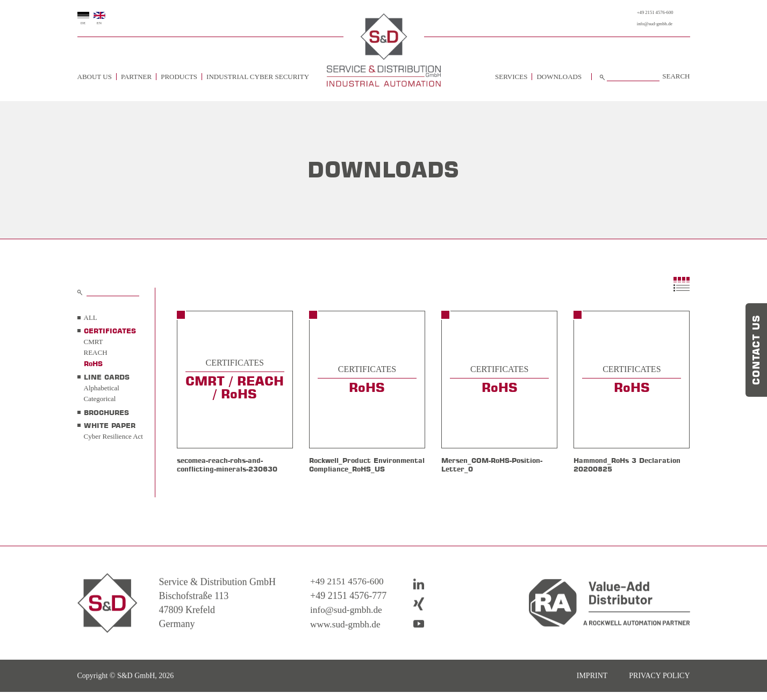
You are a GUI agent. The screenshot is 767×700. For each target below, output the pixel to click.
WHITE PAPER (110, 425)
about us (95, 77)
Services (511, 77)
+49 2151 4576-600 (646, 13)
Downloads (559, 77)
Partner (136, 77)
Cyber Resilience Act (113, 436)
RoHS (93, 363)
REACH (96, 352)
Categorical (100, 399)
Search (676, 76)
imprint (592, 694)
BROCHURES (106, 412)
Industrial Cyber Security (258, 77)
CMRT (94, 342)
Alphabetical (102, 388)
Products (179, 77)
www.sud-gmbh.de (347, 642)
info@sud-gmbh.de (645, 24)
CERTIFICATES (110, 331)
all (91, 317)
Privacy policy (659, 694)
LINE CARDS (107, 377)
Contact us (756, 350)
